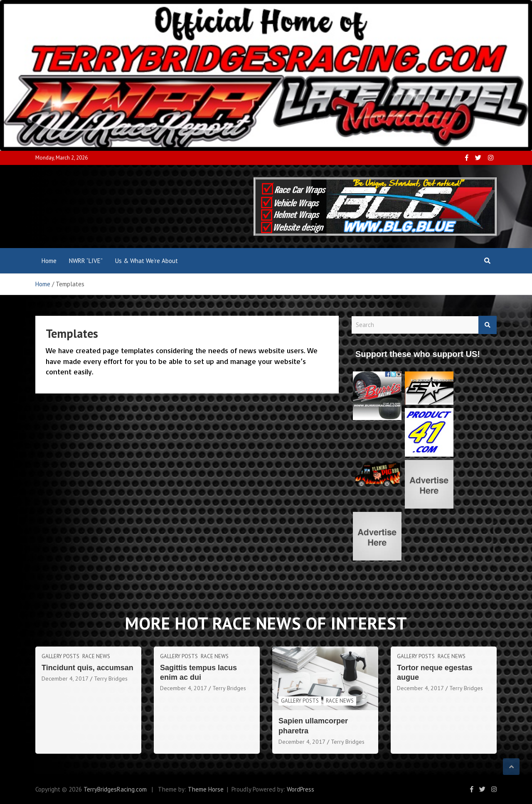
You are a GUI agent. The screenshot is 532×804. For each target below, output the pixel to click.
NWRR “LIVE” (86, 261)
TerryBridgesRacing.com (115, 789)
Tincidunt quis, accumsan (87, 668)
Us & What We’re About (147, 261)
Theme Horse (206, 789)
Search (488, 325)
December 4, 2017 (65, 679)
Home (49, 261)
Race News (96, 656)
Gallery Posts (60, 656)
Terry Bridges (111, 679)
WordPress (300, 789)
